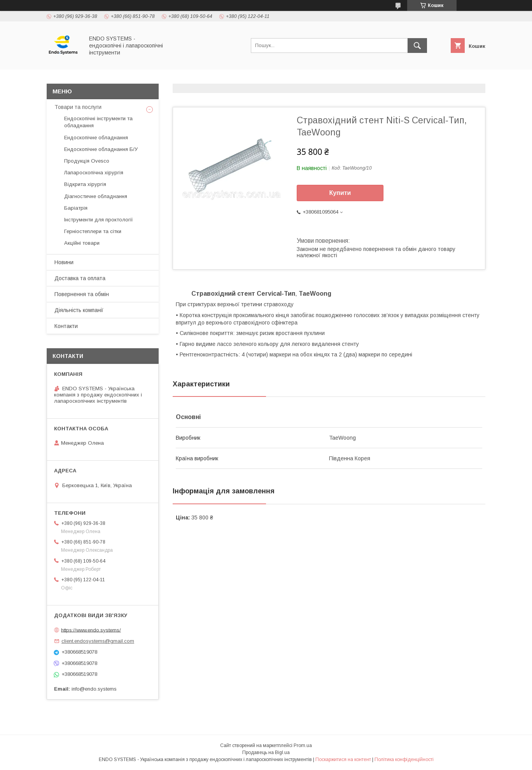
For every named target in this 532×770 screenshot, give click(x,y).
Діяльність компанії (79, 310)
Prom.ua (303, 745)
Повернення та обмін (82, 294)
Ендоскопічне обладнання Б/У (101, 149)
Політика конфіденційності (404, 759)
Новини (64, 262)
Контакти (66, 326)
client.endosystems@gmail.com (98, 641)
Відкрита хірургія (85, 184)
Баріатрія (76, 208)
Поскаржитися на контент (343, 759)
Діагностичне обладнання (96, 196)
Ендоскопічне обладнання (96, 138)
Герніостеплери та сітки (93, 231)
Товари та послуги (78, 107)
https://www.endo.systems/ (91, 630)
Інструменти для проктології (99, 220)
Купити (340, 193)
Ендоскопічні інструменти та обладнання (98, 122)
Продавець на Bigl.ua (266, 752)
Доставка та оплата (80, 278)
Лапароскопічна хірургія (94, 173)
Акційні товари (82, 243)
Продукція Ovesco (87, 161)
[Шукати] (417, 46)
